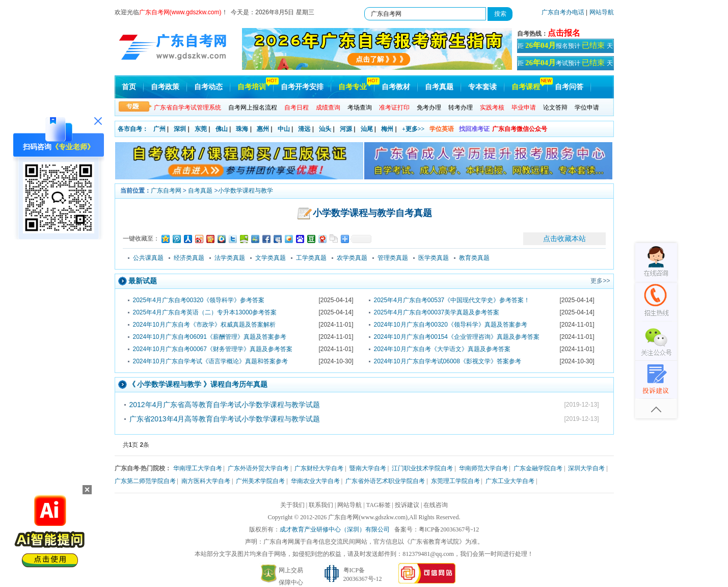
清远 (304, 129)
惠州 (263, 129)
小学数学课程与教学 (246, 191)
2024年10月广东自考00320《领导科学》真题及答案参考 (451, 325)
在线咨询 (436, 505)
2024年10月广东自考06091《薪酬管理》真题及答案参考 (210, 337)
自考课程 (526, 87)
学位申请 (587, 108)
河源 (346, 129)
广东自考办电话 (563, 12)
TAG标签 (379, 505)
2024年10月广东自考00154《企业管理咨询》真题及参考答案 (457, 337)
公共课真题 (148, 258)
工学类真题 (311, 258)
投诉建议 (407, 505)
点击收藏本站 (564, 238)
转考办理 (461, 108)
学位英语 (442, 129)
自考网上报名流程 (253, 108)
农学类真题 (352, 258)
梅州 (387, 129)
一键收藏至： (141, 238)
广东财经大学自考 (319, 468)
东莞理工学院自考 (455, 481)
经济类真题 (189, 258)
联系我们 (321, 505)
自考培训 (252, 87)
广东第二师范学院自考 (145, 481)
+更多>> (413, 129)
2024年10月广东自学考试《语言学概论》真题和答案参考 (210, 361)
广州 (159, 129)
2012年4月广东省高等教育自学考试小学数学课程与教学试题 (225, 405)
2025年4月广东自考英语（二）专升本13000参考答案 (205, 312)
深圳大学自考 (586, 468)
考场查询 (360, 108)
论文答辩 (555, 108)
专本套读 (482, 87)
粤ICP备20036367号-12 (449, 529)
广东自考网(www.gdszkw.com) (368, 517)
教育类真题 (474, 258)
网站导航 (602, 12)
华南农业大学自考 (315, 481)
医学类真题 (434, 258)
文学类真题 (271, 258)
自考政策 (165, 87)
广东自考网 (166, 191)
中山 (284, 129)
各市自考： (133, 129)
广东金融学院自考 (538, 468)
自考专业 (353, 87)
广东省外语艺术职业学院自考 (385, 481)
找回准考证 (474, 129)
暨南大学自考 (368, 468)
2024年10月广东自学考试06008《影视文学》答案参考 (448, 361)
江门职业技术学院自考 (422, 468)
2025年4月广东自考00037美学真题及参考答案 (437, 312)
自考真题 (439, 87)
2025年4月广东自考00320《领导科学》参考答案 (199, 300)
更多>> (600, 281)
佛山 (222, 129)
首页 (129, 87)
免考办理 (429, 108)
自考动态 (208, 87)
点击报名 (564, 33)
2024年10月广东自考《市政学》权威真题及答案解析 (204, 325)
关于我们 (292, 505)
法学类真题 (230, 258)
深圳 (180, 129)
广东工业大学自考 (510, 481)
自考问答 (569, 87)
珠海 (242, 129)
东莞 (201, 129)
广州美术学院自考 (260, 481)
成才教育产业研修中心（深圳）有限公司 (335, 529)
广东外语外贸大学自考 (258, 468)
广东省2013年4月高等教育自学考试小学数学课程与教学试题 (225, 419)
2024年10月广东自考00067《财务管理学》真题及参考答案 (213, 349)
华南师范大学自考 (483, 468)
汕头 (325, 129)
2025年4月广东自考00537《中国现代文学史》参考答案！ (452, 300)
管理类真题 (393, 258)
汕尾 (367, 129)
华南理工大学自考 (198, 468)
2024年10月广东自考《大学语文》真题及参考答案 (442, 349)
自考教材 (396, 87)
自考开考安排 (302, 87)
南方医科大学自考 (206, 481)
